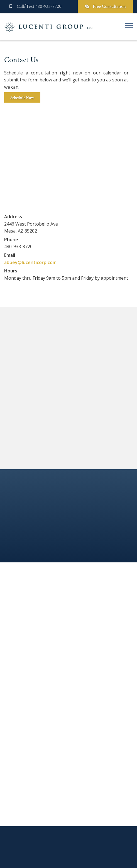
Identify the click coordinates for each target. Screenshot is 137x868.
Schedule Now (22, 98)
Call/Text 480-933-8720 (35, 6)
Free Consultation (105, 6)
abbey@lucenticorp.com (30, 262)
